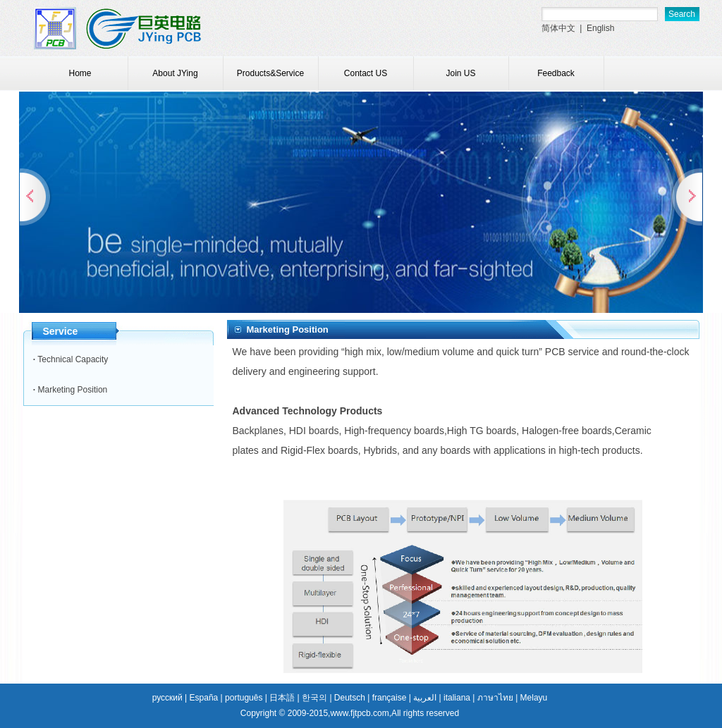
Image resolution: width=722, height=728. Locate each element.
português (244, 698)
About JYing (175, 73)
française (390, 698)
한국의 (314, 698)
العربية (425, 698)
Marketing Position (73, 390)
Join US (460, 73)
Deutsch (350, 698)
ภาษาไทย (495, 698)
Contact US (366, 73)
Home (80, 73)
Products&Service (270, 73)
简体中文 (558, 28)
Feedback (556, 73)
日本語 (282, 698)
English (600, 28)
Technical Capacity (73, 359)
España (204, 698)
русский (167, 698)
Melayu (534, 698)
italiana (457, 698)
